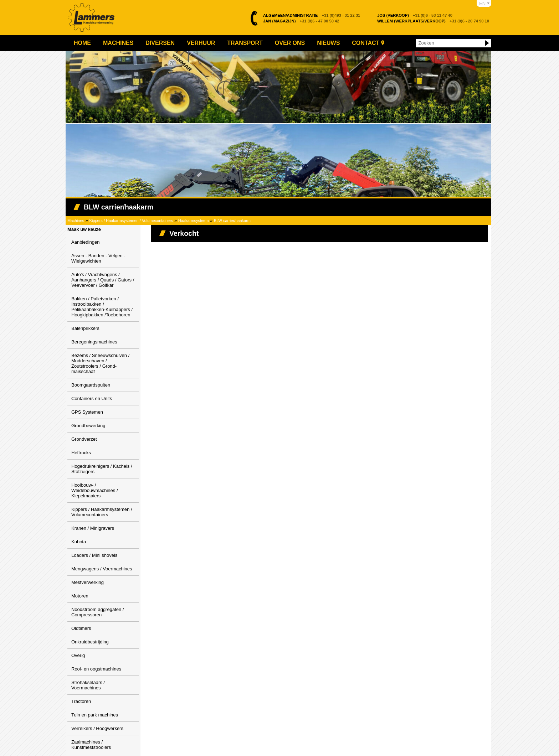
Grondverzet (84, 439)
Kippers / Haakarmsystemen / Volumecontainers (131, 221)
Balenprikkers (85, 328)
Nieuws (328, 43)
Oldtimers (81, 628)
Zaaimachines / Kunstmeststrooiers (91, 745)
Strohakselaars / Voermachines (88, 685)
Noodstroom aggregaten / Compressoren (98, 612)
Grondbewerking (88, 426)
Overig (78, 655)
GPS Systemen (87, 412)
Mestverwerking (88, 582)
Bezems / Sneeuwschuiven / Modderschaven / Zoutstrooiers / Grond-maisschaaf (100, 363)
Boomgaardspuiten (91, 385)
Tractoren (81, 701)
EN (482, 3)
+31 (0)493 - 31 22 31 (312, 15)
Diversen (160, 43)
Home (82, 43)
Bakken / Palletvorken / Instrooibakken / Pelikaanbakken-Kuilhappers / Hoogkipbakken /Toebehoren (102, 307)
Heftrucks (81, 453)
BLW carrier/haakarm (232, 221)
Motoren (80, 596)
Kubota (79, 542)
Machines (118, 43)
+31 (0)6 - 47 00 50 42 (301, 21)
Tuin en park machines (95, 715)
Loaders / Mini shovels (94, 555)
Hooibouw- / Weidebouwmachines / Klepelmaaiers (95, 490)
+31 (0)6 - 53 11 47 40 (415, 15)
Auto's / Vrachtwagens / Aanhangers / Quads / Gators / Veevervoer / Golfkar (103, 280)
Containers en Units (92, 398)
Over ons (290, 43)
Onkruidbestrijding (90, 642)
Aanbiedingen (86, 242)
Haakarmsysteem (194, 221)
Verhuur (201, 43)
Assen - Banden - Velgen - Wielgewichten (98, 258)
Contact (366, 43)
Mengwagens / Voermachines (102, 569)
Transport (245, 43)
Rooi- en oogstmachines (96, 669)
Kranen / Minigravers (93, 528)
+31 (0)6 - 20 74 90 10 (433, 21)
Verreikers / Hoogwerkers (97, 728)
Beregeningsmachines (94, 342)
